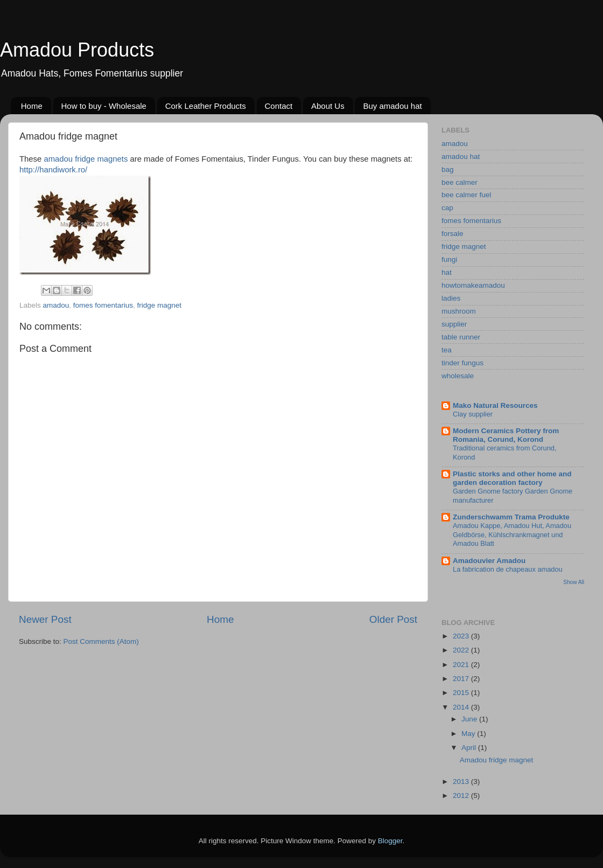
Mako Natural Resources (495, 405)
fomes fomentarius (103, 305)
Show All (574, 582)
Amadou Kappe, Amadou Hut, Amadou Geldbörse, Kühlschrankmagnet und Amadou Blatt (512, 534)
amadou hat (461, 157)
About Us (328, 106)
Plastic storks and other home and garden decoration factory (512, 478)
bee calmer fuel (466, 195)
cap (447, 208)
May (469, 734)
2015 (462, 693)
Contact (279, 106)
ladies (451, 298)
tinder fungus (462, 363)
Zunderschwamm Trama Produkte (511, 517)
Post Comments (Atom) (101, 641)
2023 (462, 636)
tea (447, 350)
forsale (453, 234)
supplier (454, 324)
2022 (462, 650)
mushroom (459, 311)
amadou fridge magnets (86, 159)
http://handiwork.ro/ (53, 170)
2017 (462, 679)
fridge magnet (159, 305)
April (470, 748)
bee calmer (460, 182)
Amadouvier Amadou (489, 561)
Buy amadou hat (392, 106)
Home (32, 106)
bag (448, 169)
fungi (449, 259)
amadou (56, 305)
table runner (461, 337)
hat (447, 272)
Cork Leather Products (206, 106)
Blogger (390, 841)
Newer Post (45, 619)
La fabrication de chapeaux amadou (508, 569)
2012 (462, 796)
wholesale (458, 376)
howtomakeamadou (473, 285)
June (470, 719)
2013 (462, 782)
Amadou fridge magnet (497, 760)
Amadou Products (77, 50)
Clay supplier (473, 414)
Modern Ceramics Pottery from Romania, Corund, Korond (506, 435)
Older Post (393, 619)
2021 (462, 665)
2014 (462, 707)
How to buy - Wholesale (104, 106)
